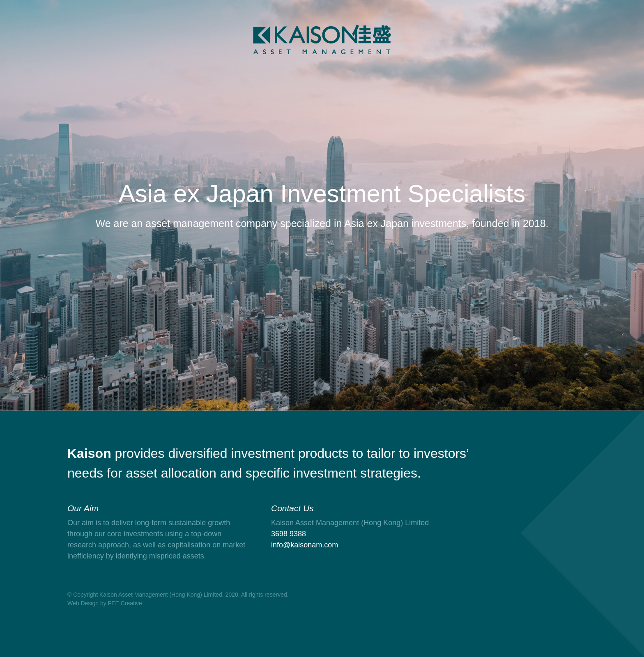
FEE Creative (125, 603)
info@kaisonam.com (305, 545)
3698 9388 (289, 534)
